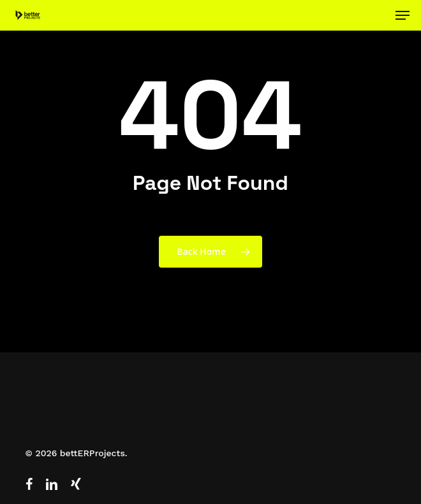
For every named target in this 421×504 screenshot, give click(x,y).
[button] (403, 15)
